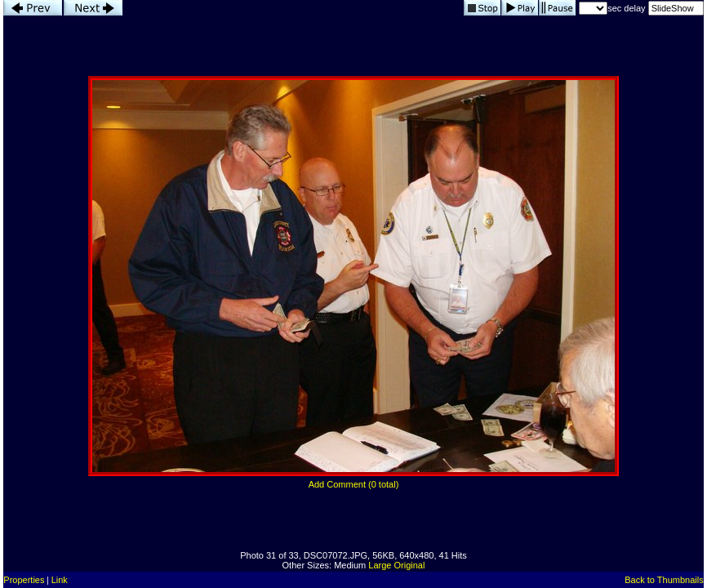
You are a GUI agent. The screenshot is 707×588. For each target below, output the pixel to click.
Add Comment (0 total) (354, 484)
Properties (24, 580)
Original (410, 565)
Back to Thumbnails (664, 580)
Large (380, 565)
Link (60, 580)
